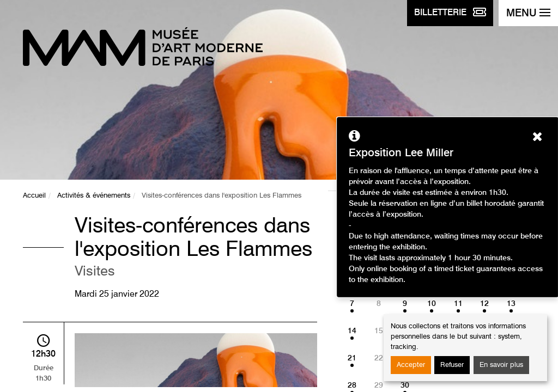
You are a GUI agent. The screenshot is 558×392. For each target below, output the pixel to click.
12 (484, 304)
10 (432, 304)
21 (352, 358)
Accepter (411, 365)
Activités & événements (94, 196)
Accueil (34, 196)
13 (511, 304)
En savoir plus (501, 365)
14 (352, 331)
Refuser (452, 365)
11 (458, 304)
